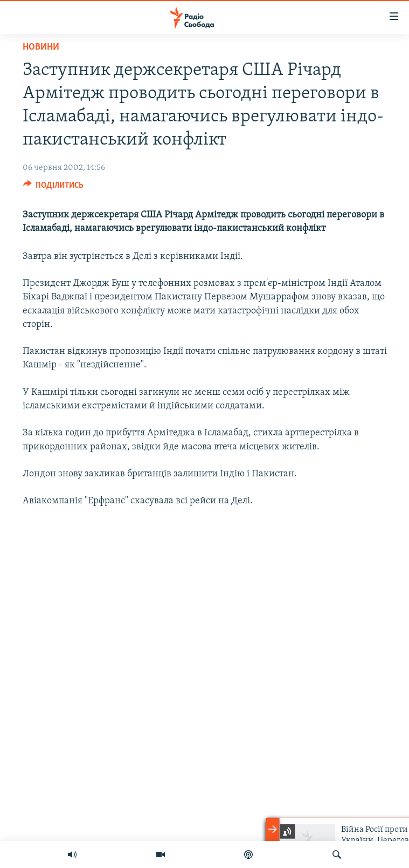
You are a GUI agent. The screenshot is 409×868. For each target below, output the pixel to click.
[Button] (54, 188)
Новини (41, 47)
